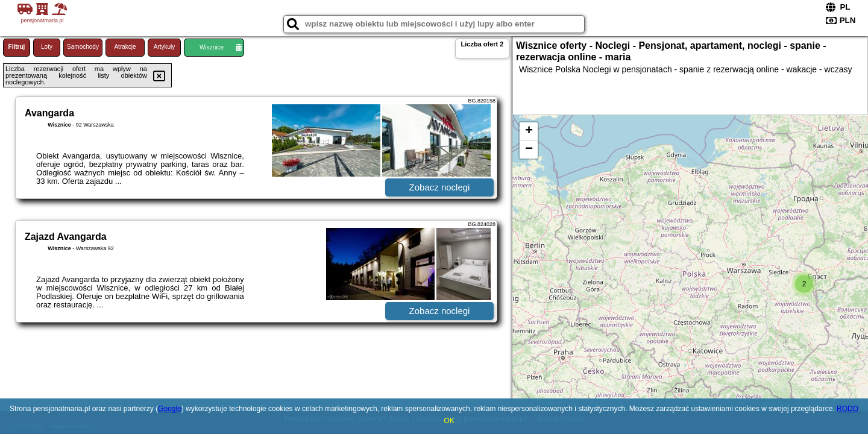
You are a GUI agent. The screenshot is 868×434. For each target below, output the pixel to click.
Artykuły (165, 47)
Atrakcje (125, 47)
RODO (848, 409)
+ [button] (529, 131)
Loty (47, 47)
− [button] (529, 149)
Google (170, 409)
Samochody (83, 47)
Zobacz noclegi (440, 187)
